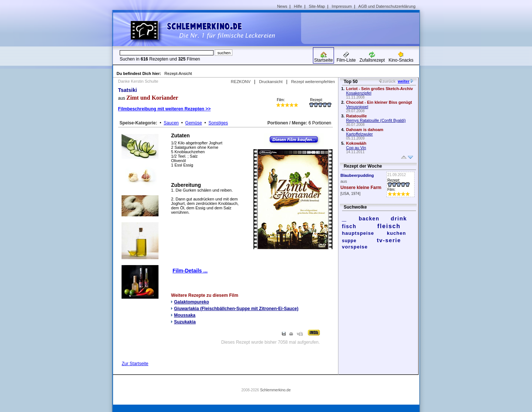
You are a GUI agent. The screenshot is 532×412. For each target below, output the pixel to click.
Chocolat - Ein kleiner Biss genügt (379, 102)
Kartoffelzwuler (360, 134)
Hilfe (298, 6)
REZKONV (241, 82)
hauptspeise (358, 233)
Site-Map (317, 6)
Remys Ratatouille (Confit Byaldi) (376, 120)
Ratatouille (357, 116)
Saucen (171, 123)
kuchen (396, 233)
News (282, 6)
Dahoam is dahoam (365, 130)
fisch (349, 226)
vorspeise (355, 247)
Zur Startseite (135, 364)
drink (399, 218)
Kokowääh (356, 143)
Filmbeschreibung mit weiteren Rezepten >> (165, 109)
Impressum (342, 6)
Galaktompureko (192, 302)
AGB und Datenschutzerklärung (387, 6)
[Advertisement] (363, 28)
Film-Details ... (190, 271)
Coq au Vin (356, 148)
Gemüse (193, 123)
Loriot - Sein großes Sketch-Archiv (380, 89)
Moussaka (185, 315)
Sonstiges (218, 123)
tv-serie (389, 240)
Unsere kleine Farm (361, 188)
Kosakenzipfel (359, 93)
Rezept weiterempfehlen (313, 82)
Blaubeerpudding (357, 175)
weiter (404, 81)
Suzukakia (185, 322)
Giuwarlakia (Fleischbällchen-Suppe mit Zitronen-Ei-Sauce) (236, 309)
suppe (349, 241)
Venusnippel (357, 107)
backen (369, 219)
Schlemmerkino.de (275, 390)
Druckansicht (271, 82)
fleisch (389, 226)
